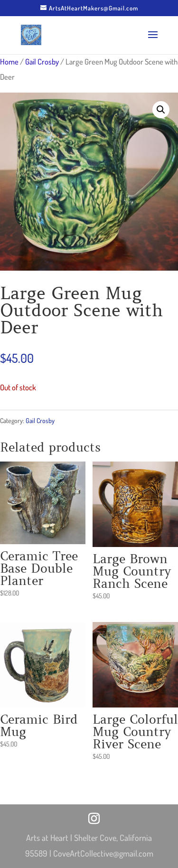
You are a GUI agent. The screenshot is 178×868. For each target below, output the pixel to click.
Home (9, 61)
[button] (161, 110)
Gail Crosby (42, 61)
